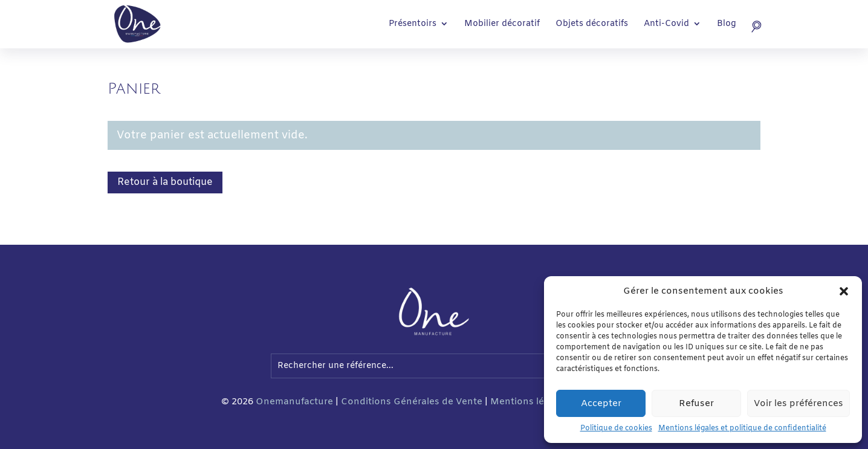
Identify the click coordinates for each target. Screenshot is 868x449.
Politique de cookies (616, 428)
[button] (844, 291)
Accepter (601, 404)
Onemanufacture (294, 402)
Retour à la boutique (165, 182)
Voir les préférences (798, 404)
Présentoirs (413, 25)
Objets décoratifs (592, 25)
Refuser (696, 404)
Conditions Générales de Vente (412, 402)
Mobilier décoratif (502, 25)
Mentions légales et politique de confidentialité (742, 428)
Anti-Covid (666, 25)
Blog (727, 25)
